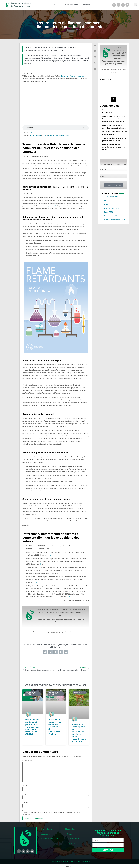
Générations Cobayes (112, 208)
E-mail (25, 794)
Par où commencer (72, 5)
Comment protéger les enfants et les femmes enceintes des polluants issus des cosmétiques (114, 119)
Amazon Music (53, 135)
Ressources (86, 5)
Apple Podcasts (35, 135)
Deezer (62, 135)
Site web (25, 802)
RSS (67, 135)
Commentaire (28, 761)
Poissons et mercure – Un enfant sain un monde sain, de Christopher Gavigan (55, 727)
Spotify (44, 135)
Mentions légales (46, 834)
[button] (136, 5)
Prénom (103, 169)
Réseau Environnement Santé (115, 220)
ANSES (107, 201)
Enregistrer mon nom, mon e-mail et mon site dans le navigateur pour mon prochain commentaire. (51, 813)
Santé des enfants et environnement (73, 76)
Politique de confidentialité (50, 839)
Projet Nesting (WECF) (112, 216)
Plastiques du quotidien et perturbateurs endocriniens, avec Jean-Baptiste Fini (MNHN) (32, 727)
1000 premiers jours (111, 197)
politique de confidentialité (80, 631)
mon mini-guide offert (49, 206)
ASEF (106, 204)
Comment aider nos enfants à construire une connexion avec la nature (114, 147)
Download (32, 133)
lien (50, 555)
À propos (58, 5)
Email (102, 177)
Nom (25, 786)
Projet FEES (108, 212)
